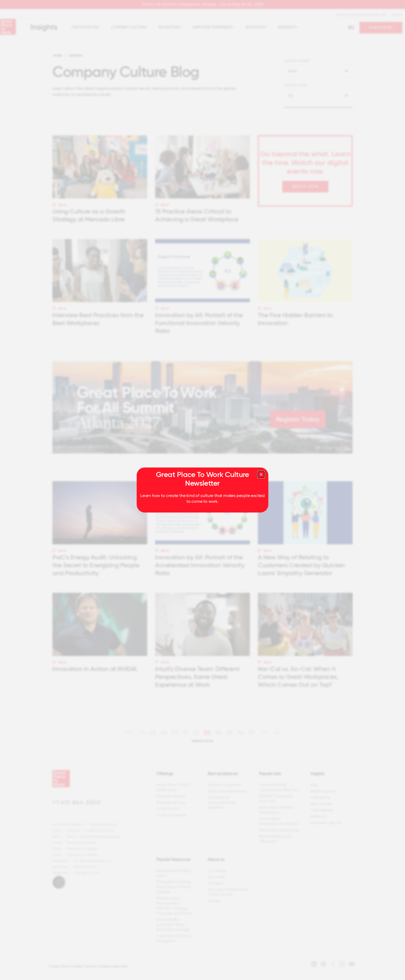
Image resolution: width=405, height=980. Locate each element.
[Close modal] (261, 475)
